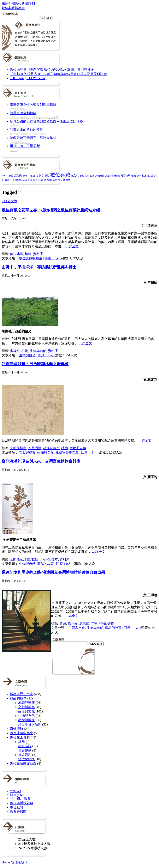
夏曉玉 (23, 109)
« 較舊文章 (10, 201)
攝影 (47, 176)
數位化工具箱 (20, 737)
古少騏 (14, 109)
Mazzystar (17, 795)
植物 (134, 176)
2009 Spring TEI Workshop (28, 78)
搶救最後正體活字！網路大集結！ (35, 138)
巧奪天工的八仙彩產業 (26, 130)
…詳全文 (72, 246)
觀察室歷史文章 (67, 452)
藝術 (25, 180)
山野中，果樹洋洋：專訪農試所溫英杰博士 (39, 267)
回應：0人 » (53, 258)
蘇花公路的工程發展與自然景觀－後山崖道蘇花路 (46, 121)
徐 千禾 (45, 117)
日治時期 (125, 176)
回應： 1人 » (90, 452)
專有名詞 (25, 746)
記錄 (35, 180)
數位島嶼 (84, 176)
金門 (55, 180)
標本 (139, 176)
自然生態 (17, 180)
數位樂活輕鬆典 (22, 803)
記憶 (30, 180)
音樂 (68, 180)
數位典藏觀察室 (31, 258)
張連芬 (42, 134)
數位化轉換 (26, 759)
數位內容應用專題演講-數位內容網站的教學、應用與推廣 (52, 70)
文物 (92, 176)
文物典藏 (100, 176)
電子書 (62, 180)
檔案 (144, 176)
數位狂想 (17, 807)
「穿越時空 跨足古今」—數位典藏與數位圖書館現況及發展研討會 (58, 74)
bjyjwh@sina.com (20, 142)
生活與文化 (77, 628)
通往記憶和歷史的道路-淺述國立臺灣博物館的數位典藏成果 (53, 572)
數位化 (75, 176)
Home (6, 862)
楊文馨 (24, 117)
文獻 (107, 176)
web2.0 (5, 176)
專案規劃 (25, 750)
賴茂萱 (14, 126)
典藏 (11, 176)
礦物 (111, 623)
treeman (14, 117)
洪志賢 (23, 134)
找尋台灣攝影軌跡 (23, 113)
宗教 (30, 176)
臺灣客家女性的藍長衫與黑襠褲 (33, 105)
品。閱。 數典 (20, 799)
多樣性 (15, 351)
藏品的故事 (46, 564)
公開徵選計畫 (20, 559)
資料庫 (48, 180)
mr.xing (14, 150)
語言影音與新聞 (30, 724)
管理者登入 (19, 862)
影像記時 (17, 729)
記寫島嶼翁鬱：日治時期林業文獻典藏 (35, 364)
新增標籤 (115, 176)
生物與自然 (38, 351)
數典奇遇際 (18, 812)
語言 (41, 180)
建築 (36, 176)
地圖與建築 (26, 703)
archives (15, 791)
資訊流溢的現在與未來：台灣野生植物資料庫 (41, 461)
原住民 (18, 176)
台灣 (25, 176)
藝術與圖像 (26, 720)
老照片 (8, 180)
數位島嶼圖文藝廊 (23, 763)
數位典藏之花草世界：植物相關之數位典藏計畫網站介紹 (51, 210)
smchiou (34, 117)
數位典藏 (60, 175)
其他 (22, 742)
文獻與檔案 (18, 448)
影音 (41, 176)
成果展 (84, 623)
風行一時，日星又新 (25, 146)
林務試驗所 (51, 448)
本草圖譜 (35, 448)
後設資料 (25, 755)
